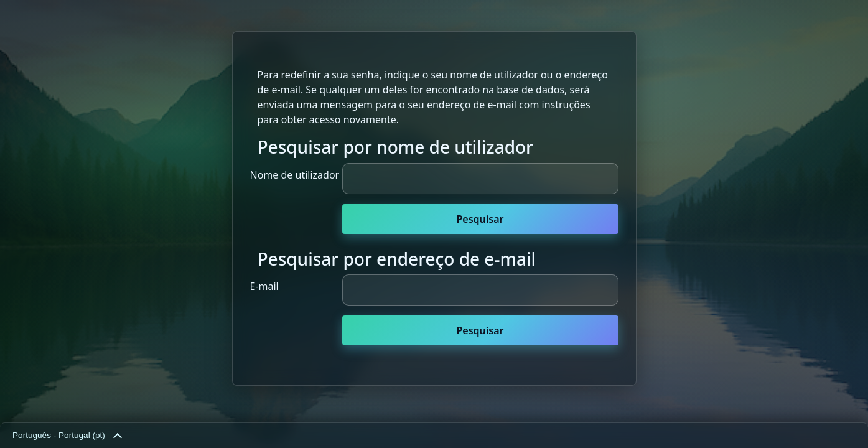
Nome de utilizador (295, 175)
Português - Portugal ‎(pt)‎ (67, 436)
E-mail (264, 286)
